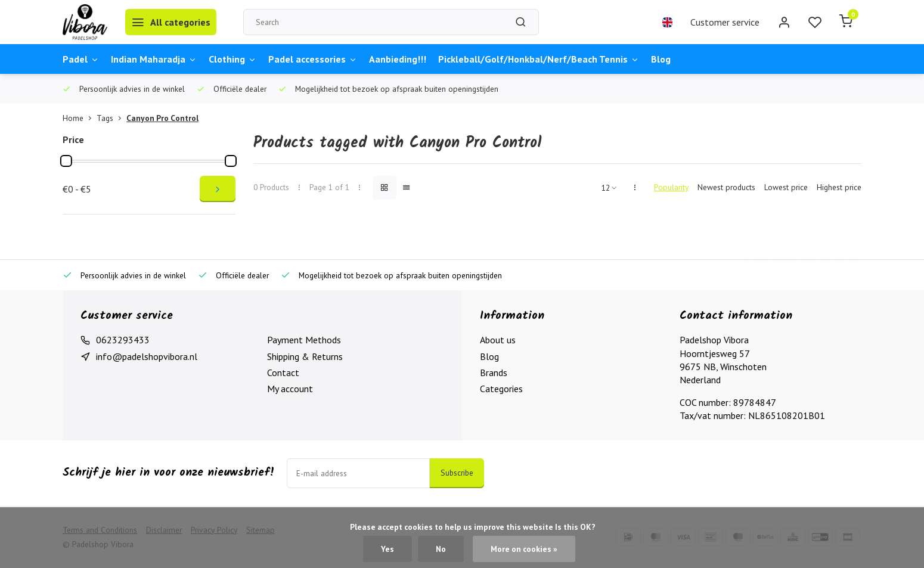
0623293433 (123, 340)
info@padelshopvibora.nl (147, 356)
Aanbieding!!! (398, 59)
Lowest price (786, 187)
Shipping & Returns (305, 356)
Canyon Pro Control (162, 118)
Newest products (726, 187)
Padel (81, 59)
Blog (661, 59)
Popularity (671, 187)
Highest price (839, 187)
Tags (111, 118)
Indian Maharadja (154, 59)
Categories (501, 389)
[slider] (66, 161)
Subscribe (457, 473)
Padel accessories (313, 59)
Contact (283, 373)
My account (290, 389)
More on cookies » (524, 549)
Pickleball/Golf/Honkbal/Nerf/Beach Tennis (539, 59)
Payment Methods (304, 340)
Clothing (232, 59)
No (441, 549)
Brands (494, 373)
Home (80, 118)
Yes (387, 549)
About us (498, 340)
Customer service (725, 22)
